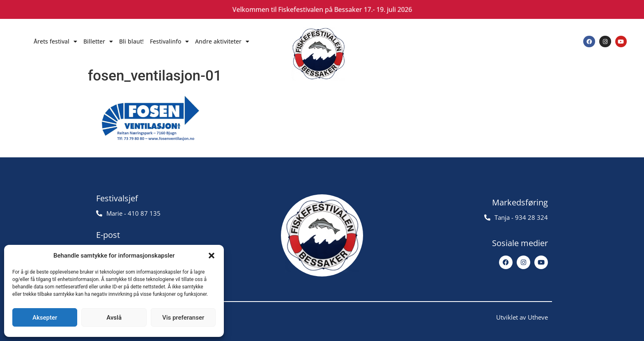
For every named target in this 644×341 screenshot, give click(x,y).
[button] (212, 256)
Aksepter (45, 318)
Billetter (98, 41)
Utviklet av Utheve (522, 317)
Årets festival (55, 41)
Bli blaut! (131, 41)
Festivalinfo (169, 41)
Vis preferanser (183, 318)
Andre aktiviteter (222, 41)
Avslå (114, 318)
